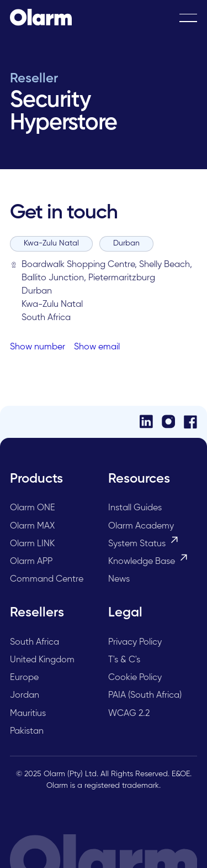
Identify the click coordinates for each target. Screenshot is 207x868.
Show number (38, 347)
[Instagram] (168, 422)
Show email (97, 347)
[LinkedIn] (146, 422)
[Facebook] (190, 422)
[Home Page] (41, 18)
